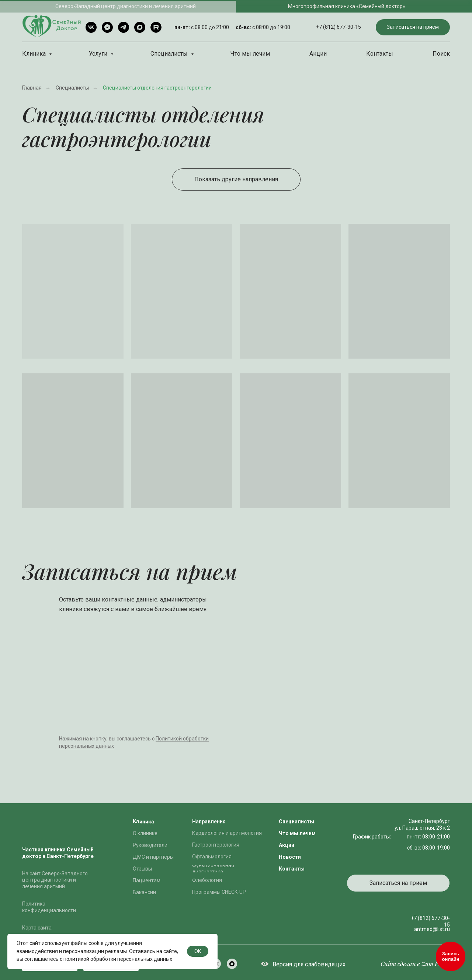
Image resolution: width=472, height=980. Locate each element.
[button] (413, 27)
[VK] (91, 27)
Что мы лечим (250, 54)
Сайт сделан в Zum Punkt (415, 964)
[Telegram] (124, 27)
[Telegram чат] (107, 27)
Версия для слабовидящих (309, 964)
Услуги (99, 54)
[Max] (140, 27)
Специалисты (170, 54)
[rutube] (156, 27)
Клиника (35, 54)
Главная (32, 88)
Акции (318, 54)
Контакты (380, 54)
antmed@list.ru (432, 929)
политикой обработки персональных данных (118, 959)
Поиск (441, 54)
